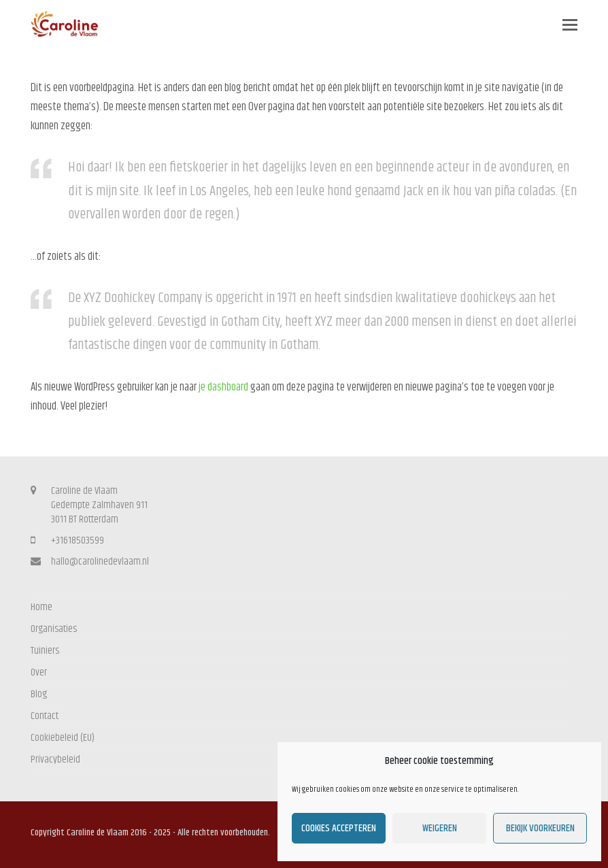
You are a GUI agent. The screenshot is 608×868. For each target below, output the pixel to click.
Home (41, 607)
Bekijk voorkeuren (540, 828)
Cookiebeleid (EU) (63, 738)
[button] (570, 26)
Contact (45, 716)
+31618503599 (78, 540)
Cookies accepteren (339, 828)
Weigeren (440, 828)
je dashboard (223, 387)
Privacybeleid (55, 759)
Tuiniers (45, 651)
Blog (39, 694)
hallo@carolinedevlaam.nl (100, 562)
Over (39, 672)
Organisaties (54, 629)
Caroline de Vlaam (98, 833)
